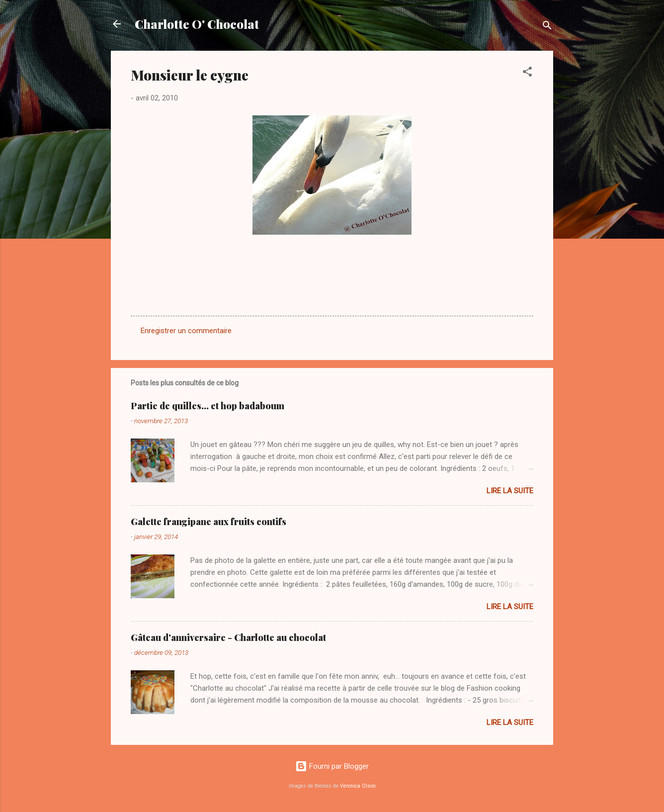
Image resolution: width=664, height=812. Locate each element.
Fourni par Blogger (332, 766)
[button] (527, 73)
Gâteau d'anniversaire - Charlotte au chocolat (228, 637)
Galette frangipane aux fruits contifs (208, 522)
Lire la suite (510, 491)
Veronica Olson (358, 786)
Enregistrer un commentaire (186, 331)
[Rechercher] (547, 27)
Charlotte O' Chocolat (197, 24)
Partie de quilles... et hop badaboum (207, 406)
